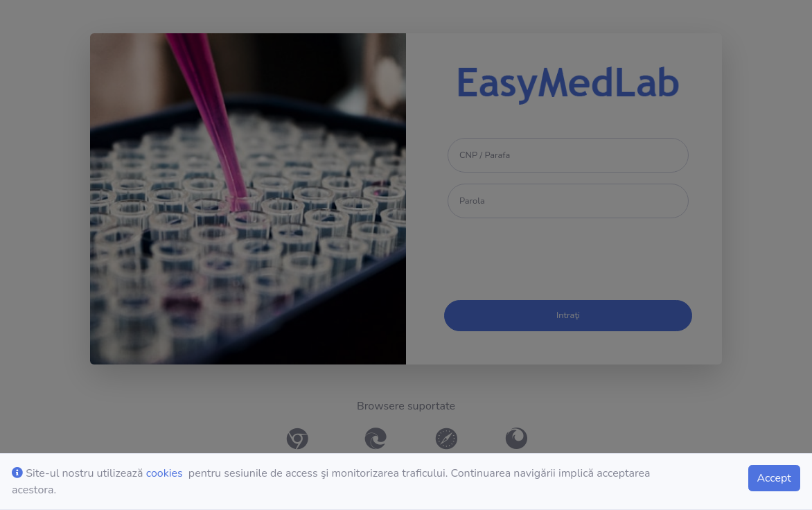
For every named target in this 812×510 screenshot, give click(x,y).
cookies (165, 473)
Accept (774, 478)
